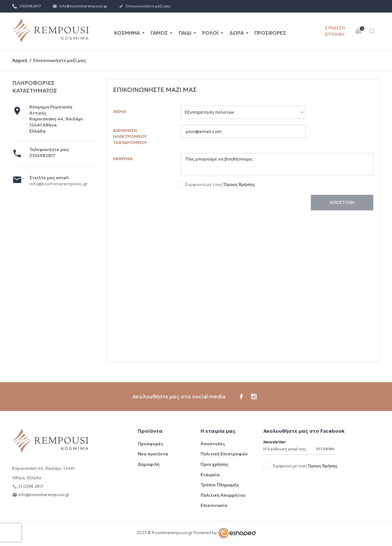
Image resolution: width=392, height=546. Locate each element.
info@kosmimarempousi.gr (80, 6)
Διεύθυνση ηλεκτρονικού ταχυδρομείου (130, 136)
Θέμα (120, 111)
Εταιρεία (210, 475)
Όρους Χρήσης (239, 184)
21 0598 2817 (28, 487)
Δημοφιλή (149, 464)
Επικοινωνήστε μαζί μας (145, 6)
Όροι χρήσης (215, 464)
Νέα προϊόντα (153, 454)
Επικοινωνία (214, 505)
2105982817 (27, 6)
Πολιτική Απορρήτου (223, 495)
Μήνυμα (123, 159)
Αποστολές (213, 444)
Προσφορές (151, 444)
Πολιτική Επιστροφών (224, 454)
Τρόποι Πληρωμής (220, 485)
